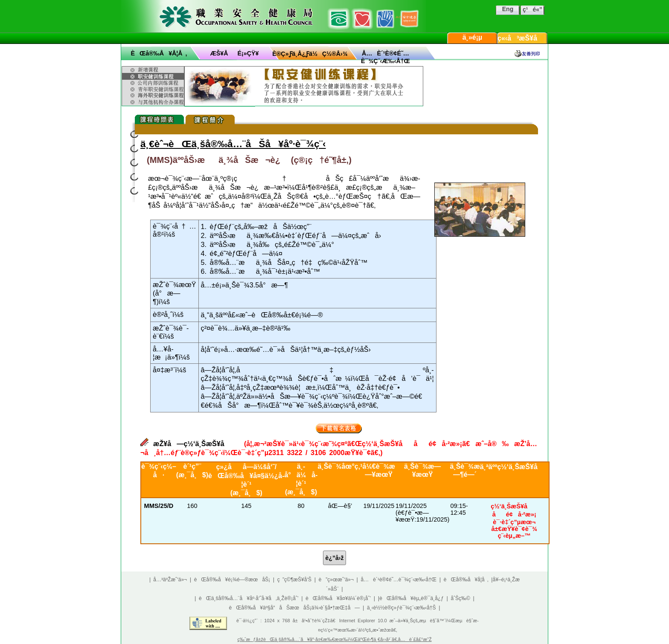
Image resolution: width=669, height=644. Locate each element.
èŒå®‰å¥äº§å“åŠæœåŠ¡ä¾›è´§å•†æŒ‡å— (294, 608)
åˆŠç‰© (460, 598)
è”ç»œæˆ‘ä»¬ (336, 580)
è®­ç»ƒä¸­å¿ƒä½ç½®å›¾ (310, 54)
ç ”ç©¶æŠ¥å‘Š (294, 580)
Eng (508, 9)
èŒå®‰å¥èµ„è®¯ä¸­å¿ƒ (412, 598)
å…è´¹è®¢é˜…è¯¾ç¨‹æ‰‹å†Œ (399, 580)
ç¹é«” (532, 9)
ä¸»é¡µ (473, 37)
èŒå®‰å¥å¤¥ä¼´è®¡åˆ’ (338, 598)
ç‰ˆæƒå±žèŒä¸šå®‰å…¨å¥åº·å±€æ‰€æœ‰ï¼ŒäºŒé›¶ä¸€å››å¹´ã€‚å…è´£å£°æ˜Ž (334, 639)
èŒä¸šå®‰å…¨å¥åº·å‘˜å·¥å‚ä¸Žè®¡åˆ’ (249, 598)
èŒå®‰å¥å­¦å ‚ (159, 53)
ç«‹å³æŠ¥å (523, 38)
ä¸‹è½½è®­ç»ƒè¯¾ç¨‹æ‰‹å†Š (401, 608)
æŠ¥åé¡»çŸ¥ (235, 53)
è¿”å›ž (335, 558)
